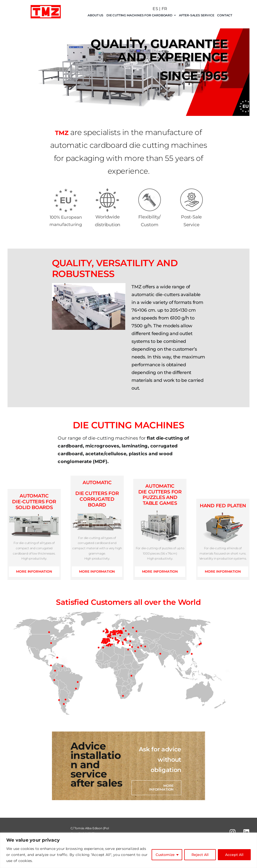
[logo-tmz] (46, 7)
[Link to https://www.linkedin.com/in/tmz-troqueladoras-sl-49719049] (246, 832)
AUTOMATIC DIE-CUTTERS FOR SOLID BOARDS (34, 502)
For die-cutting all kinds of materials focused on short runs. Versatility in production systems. (223, 553)
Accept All (234, 855)
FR (164, 9)
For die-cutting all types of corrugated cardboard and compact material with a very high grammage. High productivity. (97, 548)
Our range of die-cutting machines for (123, 450)
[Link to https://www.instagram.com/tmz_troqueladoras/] (233, 832)
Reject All (200, 855)
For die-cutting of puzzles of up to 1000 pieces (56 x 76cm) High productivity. (160, 553)
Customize (165, 855)
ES (155, 9)
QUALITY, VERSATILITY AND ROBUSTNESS (115, 268)
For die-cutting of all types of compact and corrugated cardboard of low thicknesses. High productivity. (34, 551)
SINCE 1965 (194, 76)
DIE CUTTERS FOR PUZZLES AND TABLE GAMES (160, 495)
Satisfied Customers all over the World (128, 602)
